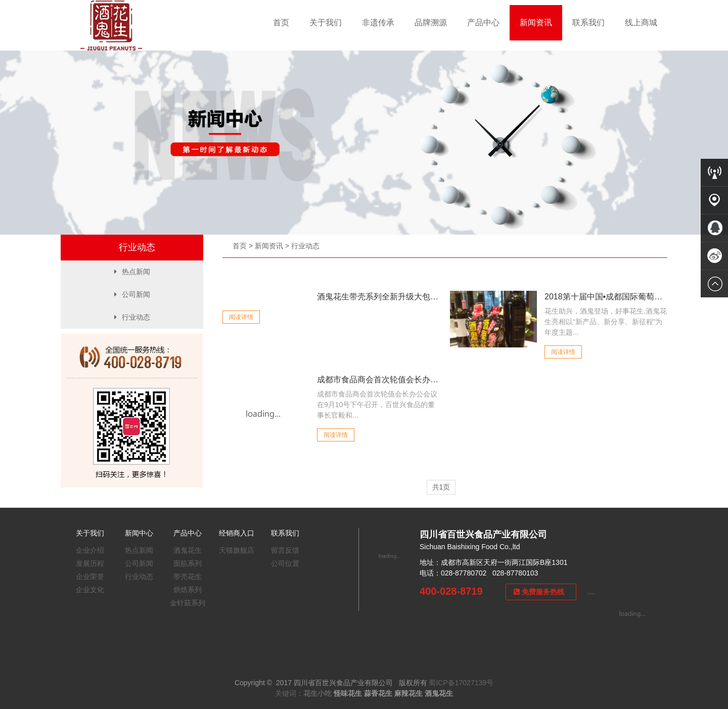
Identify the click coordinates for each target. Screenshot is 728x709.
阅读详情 (241, 317)
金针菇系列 (188, 603)
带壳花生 (188, 577)
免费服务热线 (539, 592)
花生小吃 (317, 693)
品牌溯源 (431, 23)
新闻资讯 (536, 23)
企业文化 (90, 590)
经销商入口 (237, 533)
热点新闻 (132, 272)
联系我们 (588, 23)
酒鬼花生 (188, 550)
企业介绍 (90, 550)
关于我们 (326, 23)
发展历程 (90, 563)
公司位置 (285, 563)
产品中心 (483, 23)
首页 (281, 23)
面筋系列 (188, 563)
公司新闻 (132, 294)
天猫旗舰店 (237, 550)
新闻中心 (139, 533)
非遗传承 (378, 23)
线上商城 (641, 23)
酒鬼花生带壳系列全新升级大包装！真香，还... (378, 297)
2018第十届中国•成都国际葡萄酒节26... (606, 297)
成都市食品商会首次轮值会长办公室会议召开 (378, 380)
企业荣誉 (90, 577)
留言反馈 (285, 550)
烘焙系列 (188, 590)
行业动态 (305, 246)
